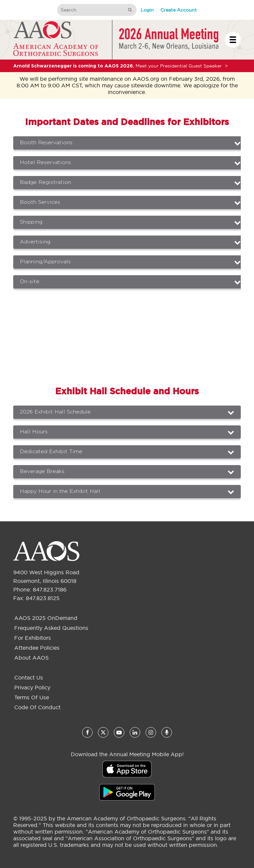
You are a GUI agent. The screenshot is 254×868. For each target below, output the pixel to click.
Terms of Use (32, 697)
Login (147, 10)
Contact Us (29, 677)
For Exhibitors (33, 638)
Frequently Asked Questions (51, 628)
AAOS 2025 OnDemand (46, 618)
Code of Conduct (37, 707)
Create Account (179, 10)
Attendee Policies (37, 648)
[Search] (90, 10)
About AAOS (31, 658)
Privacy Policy (32, 687)
